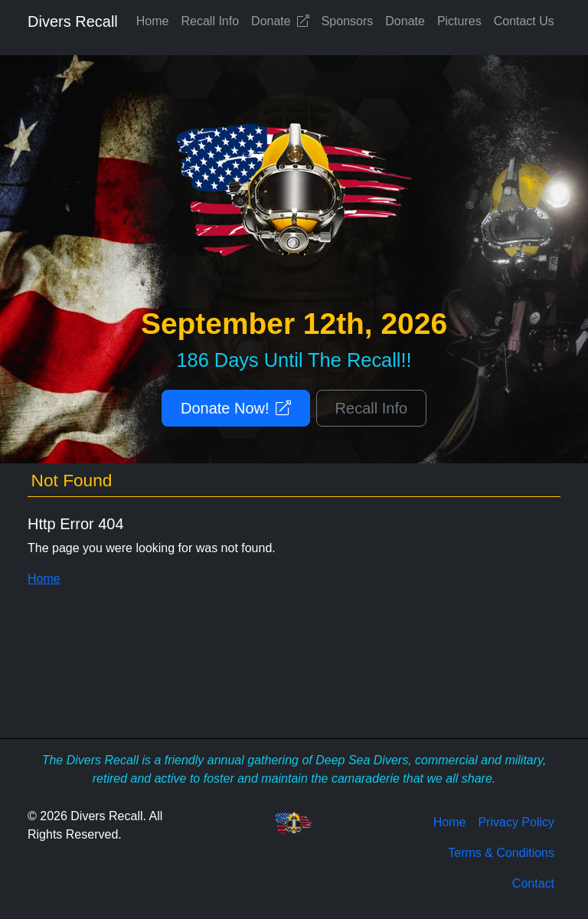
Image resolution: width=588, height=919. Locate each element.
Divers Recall (73, 21)
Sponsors (348, 21)
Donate (280, 21)
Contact (533, 883)
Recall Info (211, 21)
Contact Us (524, 21)
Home (153, 21)
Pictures (459, 21)
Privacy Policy (516, 822)
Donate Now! (236, 408)
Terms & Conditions (501, 853)
